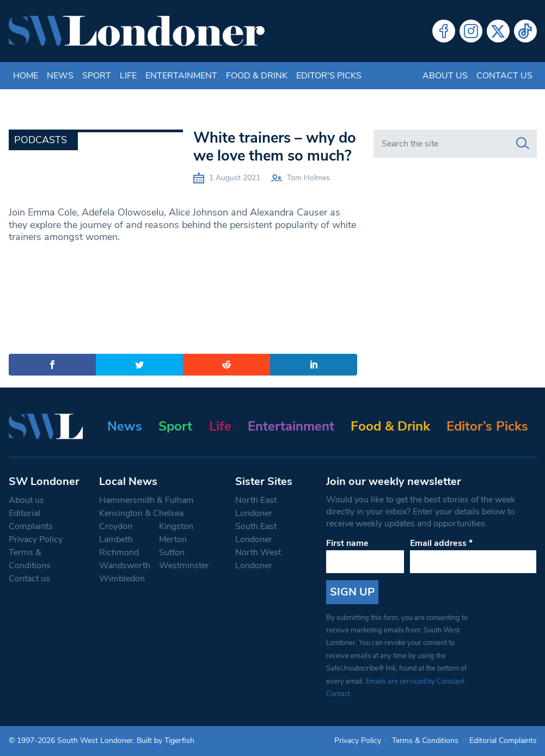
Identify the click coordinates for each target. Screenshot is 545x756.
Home (26, 76)
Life (128, 76)
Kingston (176, 526)
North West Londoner (258, 559)
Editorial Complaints (31, 520)
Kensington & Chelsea (141, 513)
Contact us (504, 76)
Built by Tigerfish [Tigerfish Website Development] (166, 740)
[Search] (523, 144)
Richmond (119, 552)
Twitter (498, 31)
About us (445, 76)
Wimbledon (122, 579)
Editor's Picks (329, 76)
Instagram (471, 31)
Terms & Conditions (30, 559)
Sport (97, 76)
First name (347, 543)
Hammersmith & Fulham (146, 500)
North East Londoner (256, 507)
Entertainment (181, 76)
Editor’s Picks (487, 426)
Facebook (444, 31)
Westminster (184, 566)
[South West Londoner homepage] (137, 31)
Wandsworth (125, 566)
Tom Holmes (308, 178)
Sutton (172, 552)
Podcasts (41, 140)
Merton (173, 539)
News (60, 76)
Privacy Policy (36, 539)
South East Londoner (256, 533)
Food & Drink (257, 76)
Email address (441, 543)
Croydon (116, 526)
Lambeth (116, 539)
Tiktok (525, 31)
